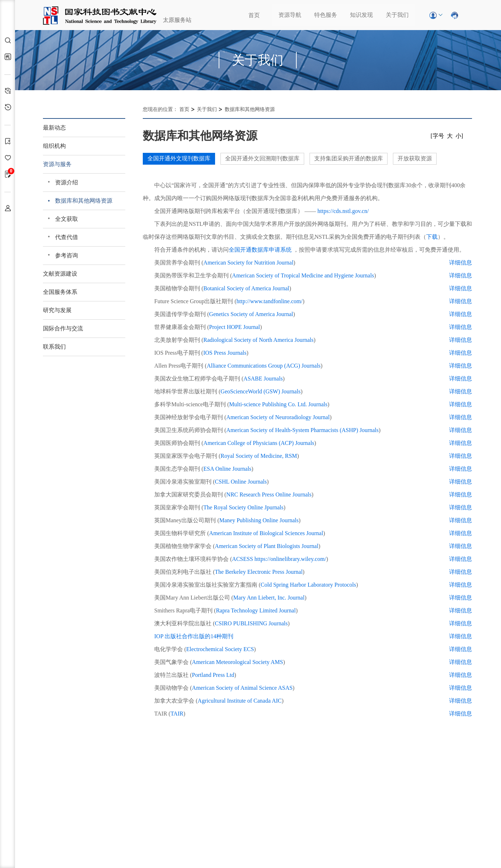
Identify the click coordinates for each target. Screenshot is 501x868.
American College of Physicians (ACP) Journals (259, 443)
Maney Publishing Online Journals (259, 520)
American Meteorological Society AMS (237, 662)
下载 (432, 237)
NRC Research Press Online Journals (269, 494)
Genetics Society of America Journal (251, 314)
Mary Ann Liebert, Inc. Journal (269, 598)
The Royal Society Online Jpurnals (243, 507)
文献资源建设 (60, 274)
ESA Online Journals (227, 469)
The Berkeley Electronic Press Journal (259, 572)
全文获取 (67, 219)
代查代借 (67, 237)
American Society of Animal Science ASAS (242, 688)
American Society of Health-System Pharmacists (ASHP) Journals (302, 430)
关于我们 (397, 15)
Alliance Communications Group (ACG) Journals (264, 366)
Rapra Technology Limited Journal (256, 610)
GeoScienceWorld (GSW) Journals (261, 391)
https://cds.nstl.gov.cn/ (343, 211)
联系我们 (54, 347)
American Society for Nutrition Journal (248, 263)
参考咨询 (67, 255)
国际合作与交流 (63, 328)
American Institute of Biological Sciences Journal (266, 533)
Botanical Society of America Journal (246, 288)
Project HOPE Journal (234, 327)
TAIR (177, 714)
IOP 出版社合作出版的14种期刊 (194, 636)
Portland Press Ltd (213, 675)
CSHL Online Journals (241, 482)
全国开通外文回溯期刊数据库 (262, 158)
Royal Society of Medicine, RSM (259, 456)
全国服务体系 (60, 292)
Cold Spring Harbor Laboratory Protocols (308, 585)
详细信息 (461, 263)
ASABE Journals (263, 379)
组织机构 (54, 146)
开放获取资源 (415, 158)
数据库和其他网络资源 (84, 201)
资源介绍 (67, 182)
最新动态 (54, 128)
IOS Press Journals (225, 353)
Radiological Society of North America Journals (258, 340)
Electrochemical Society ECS (220, 649)
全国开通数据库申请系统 (260, 250)
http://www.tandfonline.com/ (270, 301)
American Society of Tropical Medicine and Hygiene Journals (303, 275)
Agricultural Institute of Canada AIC (240, 701)
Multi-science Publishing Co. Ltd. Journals (278, 404)
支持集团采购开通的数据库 (349, 158)
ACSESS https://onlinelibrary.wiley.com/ (279, 559)
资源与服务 (57, 164)
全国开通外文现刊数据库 (179, 158)
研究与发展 (57, 310)
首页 (254, 15)
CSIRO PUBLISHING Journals (251, 623)
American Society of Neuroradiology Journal (278, 417)
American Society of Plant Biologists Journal (266, 546)
